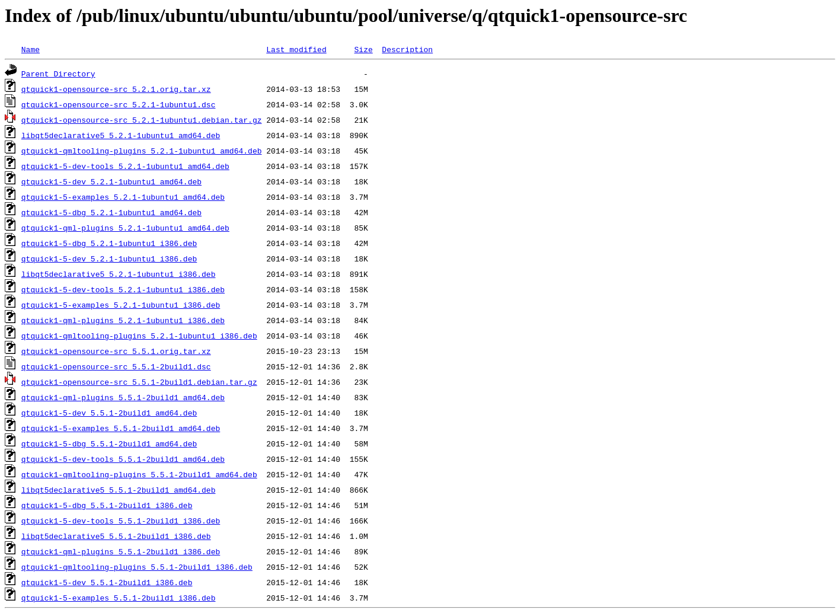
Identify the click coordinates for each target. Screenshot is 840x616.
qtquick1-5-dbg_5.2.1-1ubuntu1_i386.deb (109, 243)
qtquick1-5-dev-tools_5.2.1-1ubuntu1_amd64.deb (125, 166)
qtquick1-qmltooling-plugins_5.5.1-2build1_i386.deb (137, 567)
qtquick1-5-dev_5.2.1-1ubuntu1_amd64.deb (111, 181)
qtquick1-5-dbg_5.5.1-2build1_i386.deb (107, 505)
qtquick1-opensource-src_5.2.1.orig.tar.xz (116, 89)
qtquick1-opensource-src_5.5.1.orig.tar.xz (116, 351)
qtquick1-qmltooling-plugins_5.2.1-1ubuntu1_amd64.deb (142, 151)
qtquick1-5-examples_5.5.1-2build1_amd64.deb (121, 428)
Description (407, 49)
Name (31, 49)
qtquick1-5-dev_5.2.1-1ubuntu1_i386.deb (109, 258)
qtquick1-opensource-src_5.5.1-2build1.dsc (116, 366)
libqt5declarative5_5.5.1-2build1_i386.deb (116, 536)
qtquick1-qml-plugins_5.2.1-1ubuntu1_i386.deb (123, 320)
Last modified (296, 49)
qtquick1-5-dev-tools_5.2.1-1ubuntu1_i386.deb (123, 289)
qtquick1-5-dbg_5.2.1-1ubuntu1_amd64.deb (111, 212)
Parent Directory (58, 74)
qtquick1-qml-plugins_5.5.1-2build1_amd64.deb (123, 397)
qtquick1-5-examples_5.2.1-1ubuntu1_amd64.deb (123, 197)
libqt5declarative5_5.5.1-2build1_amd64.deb (119, 490)
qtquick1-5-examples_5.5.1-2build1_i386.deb (119, 598)
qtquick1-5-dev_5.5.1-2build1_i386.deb (107, 582)
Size (363, 49)
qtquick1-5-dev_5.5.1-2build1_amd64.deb (109, 413)
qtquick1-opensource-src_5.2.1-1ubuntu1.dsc (119, 104)
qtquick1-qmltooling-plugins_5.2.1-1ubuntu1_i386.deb (139, 336)
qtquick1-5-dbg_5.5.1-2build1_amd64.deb (109, 443)
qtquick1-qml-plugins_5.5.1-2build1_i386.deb (121, 551)
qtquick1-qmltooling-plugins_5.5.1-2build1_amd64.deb (139, 474)
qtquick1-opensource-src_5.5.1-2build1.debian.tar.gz (139, 382)
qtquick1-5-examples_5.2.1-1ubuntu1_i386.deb (121, 305)
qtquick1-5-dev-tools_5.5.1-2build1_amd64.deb (123, 459)
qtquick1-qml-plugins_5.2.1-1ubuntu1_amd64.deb (125, 228)
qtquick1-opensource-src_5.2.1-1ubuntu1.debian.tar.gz (142, 120)
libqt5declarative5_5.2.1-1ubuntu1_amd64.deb (121, 135)
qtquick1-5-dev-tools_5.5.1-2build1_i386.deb (121, 521)
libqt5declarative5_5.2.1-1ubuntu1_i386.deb (119, 274)
